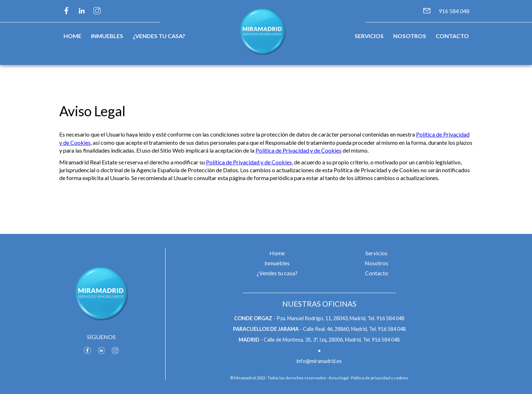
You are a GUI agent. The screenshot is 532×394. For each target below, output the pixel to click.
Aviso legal (339, 378)
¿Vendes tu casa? (159, 36)
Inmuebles (107, 36)
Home (72, 36)
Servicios (369, 36)
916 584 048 (454, 11)
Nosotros (410, 36)
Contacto (452, 36)
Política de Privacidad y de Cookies (298, 150)
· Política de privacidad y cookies (379, 378)
